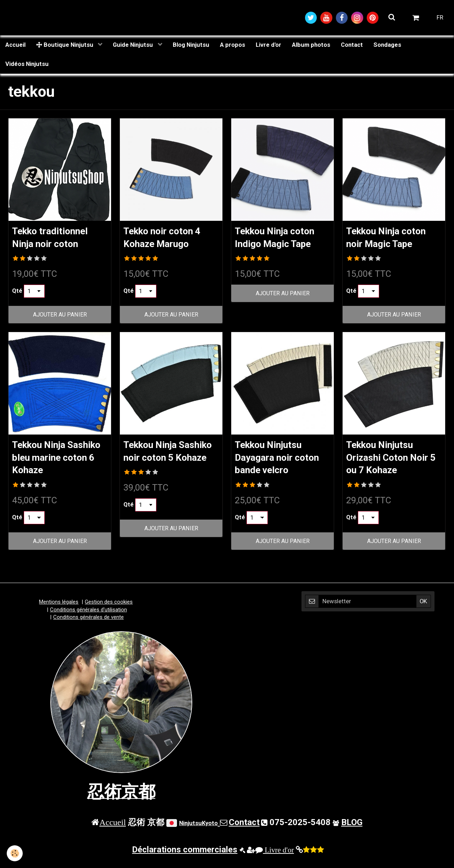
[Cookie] (15, 853)
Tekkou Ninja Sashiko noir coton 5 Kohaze (171, 459)
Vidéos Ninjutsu (27, 64)
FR (440, 18)
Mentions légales (59, 605)
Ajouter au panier (60, 316)
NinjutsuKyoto (198, 826)
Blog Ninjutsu (191, 45)
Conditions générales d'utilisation (88, 613)
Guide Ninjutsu (134, 45)
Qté (17, 292)
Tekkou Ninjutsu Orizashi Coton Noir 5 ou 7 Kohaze (391, 459)
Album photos (311, 45)
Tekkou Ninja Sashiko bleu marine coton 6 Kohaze (60, 459)
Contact (352, 45)
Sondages (387, 45)
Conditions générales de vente (88, 620)
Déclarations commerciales (185, 852)
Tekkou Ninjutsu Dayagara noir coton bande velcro (281, 459)
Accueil (15, 45)
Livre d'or (268, 45)
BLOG (352, 825)
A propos (232, 45)
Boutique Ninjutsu (65, 45)
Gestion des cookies (109, 605)
